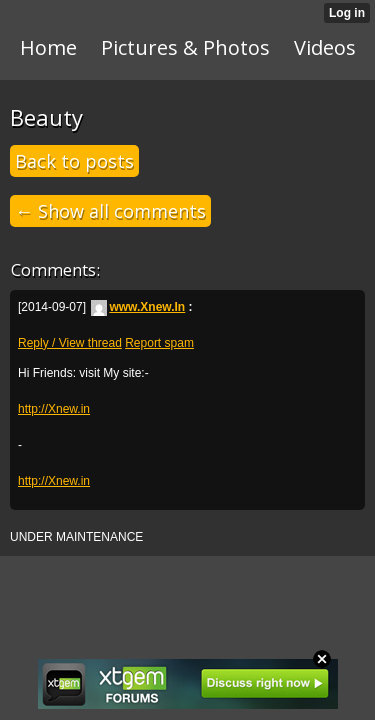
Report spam (159, 343)
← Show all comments (110, 211)
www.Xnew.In (138, 307)
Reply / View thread (70, 343)
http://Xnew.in (54, 409)
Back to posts (74, 161)
